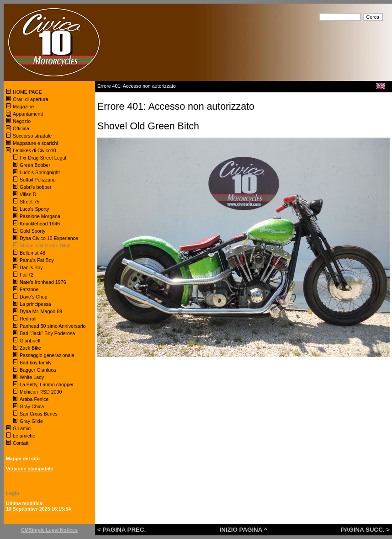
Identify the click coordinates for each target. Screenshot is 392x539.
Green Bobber (35, 165)
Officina (21, 128)
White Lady (32, 377)
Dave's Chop (34, 297)
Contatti (21, 443)
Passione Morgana (40, 216)
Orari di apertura (31, 99)
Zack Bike (30, 348)
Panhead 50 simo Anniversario (53, 326)
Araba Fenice (34, 399)
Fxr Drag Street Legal (43, 158)
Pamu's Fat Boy (37, 260)
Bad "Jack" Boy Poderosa (47, 333)
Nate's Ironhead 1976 (43, 282)
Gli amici (22, 428)
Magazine (23, 107)
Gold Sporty (33, 231)
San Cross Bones (39, 414)
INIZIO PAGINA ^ (244, 530)
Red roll (28, 319)
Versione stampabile (29, 469)
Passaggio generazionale (47, 355)
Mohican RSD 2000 (41, 392)
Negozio (22, 121)
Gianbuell (30, 341)
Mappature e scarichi (35, 143)
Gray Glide (31, 421)
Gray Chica (32, 406)
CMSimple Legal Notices (49, 530)
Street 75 (29, 202)
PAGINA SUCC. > (365, 530)
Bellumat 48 (32, 253)
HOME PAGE (28, 92)
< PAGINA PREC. (122, 530)
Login (13, 493)
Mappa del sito (23, 459)
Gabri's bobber (36, 187)
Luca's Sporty (34, 209)
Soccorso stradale (33, 136)
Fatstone (29, 289)
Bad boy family (36, 363)
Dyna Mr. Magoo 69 (41, 311)
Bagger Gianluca (38, 370)
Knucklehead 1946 (40, 224)
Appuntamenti (28, 114)
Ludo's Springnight (40, 172)
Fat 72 (26, 275)
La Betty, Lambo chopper (47, 384)
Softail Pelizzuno (38, 180)
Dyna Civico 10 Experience (49, 238)
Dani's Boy (31, 267)
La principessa (35, 304)
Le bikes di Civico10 (34, 150)
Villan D (28, 194)
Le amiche (24, 436)
